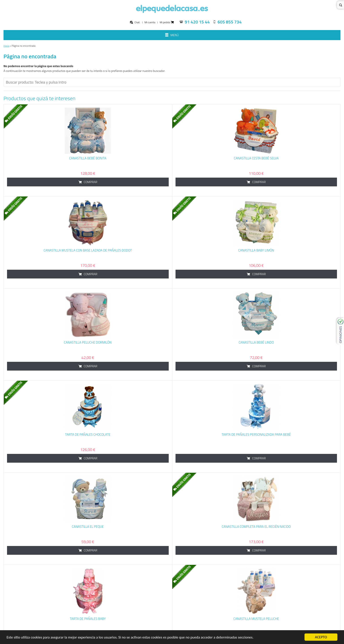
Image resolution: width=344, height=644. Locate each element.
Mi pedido (167, 22)
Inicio (6, 46)
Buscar (340, 5)
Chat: (135, 22)
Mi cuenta (150, 22)
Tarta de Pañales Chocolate (88, 434)
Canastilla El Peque (88, 527)
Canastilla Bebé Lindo (256, 342)
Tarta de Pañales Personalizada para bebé (256, 434)
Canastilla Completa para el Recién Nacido (256, 527)
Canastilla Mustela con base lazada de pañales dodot (88, 250)
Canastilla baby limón (256, 250)
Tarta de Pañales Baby (88, 619)
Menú (172, 35)
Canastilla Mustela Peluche (256, 619)
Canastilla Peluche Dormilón (88, 342)
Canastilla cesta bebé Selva (256, 158)
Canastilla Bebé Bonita (88, 158)
